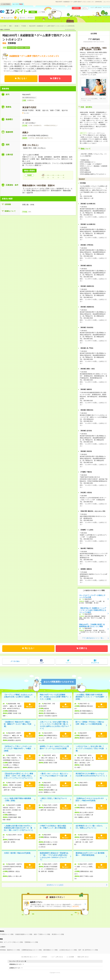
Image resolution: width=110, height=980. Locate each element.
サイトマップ (107, 8)
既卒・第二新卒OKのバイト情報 (88, 950)
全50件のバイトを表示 (55, 885)
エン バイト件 (18, 4)
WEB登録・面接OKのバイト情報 (10, 950)
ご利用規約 (44, 957)
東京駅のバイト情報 (58, 934)
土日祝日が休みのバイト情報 (68, 950)
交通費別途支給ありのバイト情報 (32, 950)
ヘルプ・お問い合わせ (96, 8)
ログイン (85, 8)
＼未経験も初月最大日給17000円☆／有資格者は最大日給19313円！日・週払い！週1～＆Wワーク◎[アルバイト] (18, 828)
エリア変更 (42, 12)
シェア (42, 663)
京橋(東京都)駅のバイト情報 (24, 934)
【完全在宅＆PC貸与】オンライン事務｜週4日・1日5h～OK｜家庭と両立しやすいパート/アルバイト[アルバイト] (18, 776)
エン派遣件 (6, 4)
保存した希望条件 (28, 18)
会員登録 (76, 8)
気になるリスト (10, 18)
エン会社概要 (70, 957)
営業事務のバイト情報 (31, 942)
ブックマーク (95, 663)
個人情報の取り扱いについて (29, 957)
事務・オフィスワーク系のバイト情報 (11, 942)
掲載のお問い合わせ (83, 957)
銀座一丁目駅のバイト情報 (42, 934)
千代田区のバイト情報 (7, 934)
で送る (15, 661)
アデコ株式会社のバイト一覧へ (93, 638)
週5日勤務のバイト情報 (50, 950)
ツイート (68, 663)
